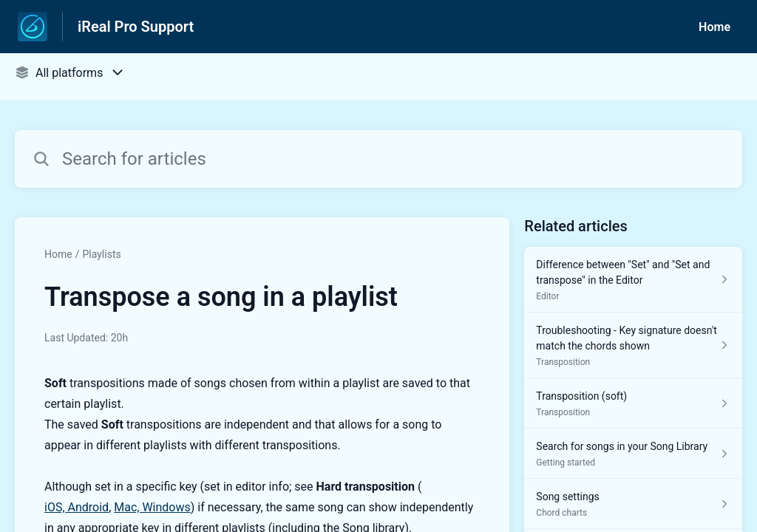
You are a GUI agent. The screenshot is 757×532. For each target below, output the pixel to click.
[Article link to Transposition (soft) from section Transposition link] (633, 403)
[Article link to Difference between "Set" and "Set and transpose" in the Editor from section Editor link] (633, 280)
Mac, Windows (152, 507)
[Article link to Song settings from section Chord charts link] (633, 504)
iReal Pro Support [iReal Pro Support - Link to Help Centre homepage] (136, 27)
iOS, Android (77, 507)
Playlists (101, 254)
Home (714, 27)
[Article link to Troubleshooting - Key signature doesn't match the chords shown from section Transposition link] (633, 345)
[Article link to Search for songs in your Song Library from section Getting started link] (633, 454)
